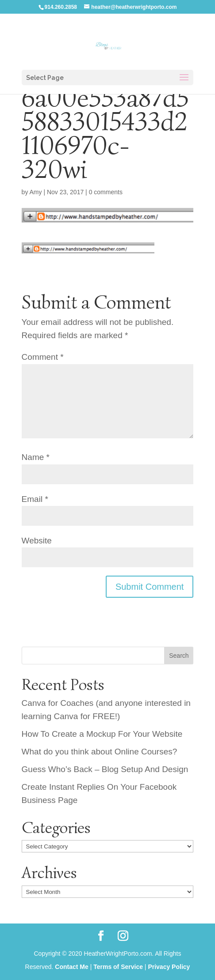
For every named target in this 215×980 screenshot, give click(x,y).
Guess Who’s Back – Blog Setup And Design (105, 769)
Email (35, 499)
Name (36, 457)
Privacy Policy (169, 967)
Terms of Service (118, 967)
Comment (43, 357)
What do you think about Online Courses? (100, 752)
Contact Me (71, 967)
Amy (36, 192)
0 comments (106, 192)
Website (37, 541)
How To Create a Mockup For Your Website (102, 734)
